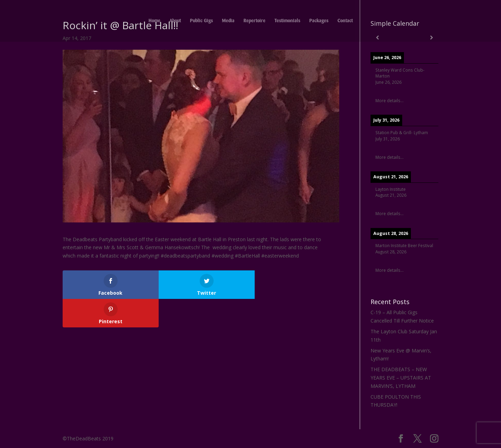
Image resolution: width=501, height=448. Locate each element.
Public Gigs (201, 21)
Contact (345, 21)
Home (154, 21)
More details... (389, 100)
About (175, 21)
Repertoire (255, 21)
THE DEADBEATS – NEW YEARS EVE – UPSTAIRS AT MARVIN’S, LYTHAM (401, 378)
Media (228, 21)
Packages (319, 21)
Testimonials (287, 21)
